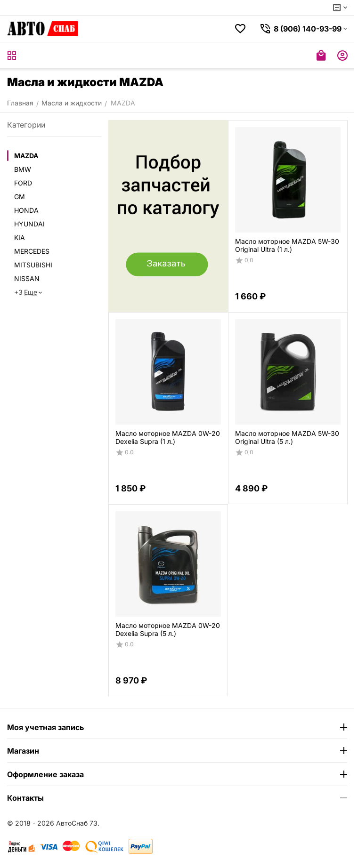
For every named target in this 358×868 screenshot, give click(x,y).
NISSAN (27, 278)
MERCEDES (32, 251)
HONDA (26, 210)
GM (20, 197)
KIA (20, 237)
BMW (23, 169)
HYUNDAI (29, 224)
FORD (23, 183)
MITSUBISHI (33, 265)
